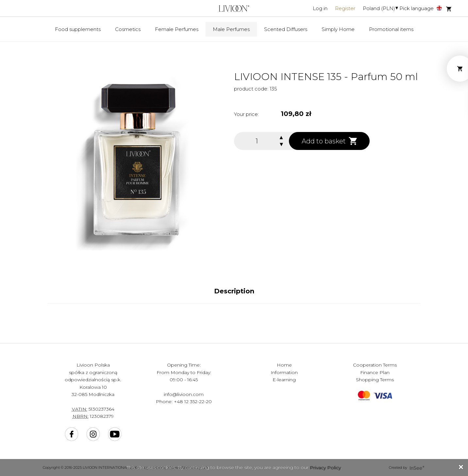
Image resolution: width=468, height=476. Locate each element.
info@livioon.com (184, 394)
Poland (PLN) (379, 8)
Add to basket (329, 141)
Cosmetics (128, 29)
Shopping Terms (375, 380)
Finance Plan (375, 372)
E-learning (284, 380)
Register (345, 8)
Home (284, 365)
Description (234, 291)
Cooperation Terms (375, 365)
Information (284, 372)
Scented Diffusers (286, 29)
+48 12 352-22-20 (193, 402)
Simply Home (338, 29)
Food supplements (78, 29)
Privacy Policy (325, 468)
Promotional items (391, 29)
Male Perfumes (231, 29)
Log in (320, 8)
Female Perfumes (177, 29)
